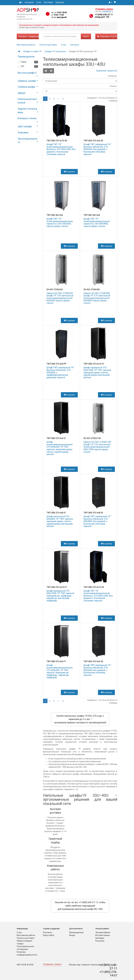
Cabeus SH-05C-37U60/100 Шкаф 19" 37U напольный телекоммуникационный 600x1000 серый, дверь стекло (97, 447)
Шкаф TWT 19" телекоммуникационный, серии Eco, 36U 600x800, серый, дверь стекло (97, 222)
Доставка (48, 2)
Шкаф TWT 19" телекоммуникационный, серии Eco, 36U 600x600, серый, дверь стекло (60, 222)
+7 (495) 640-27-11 (104, 15)
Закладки (100, 938)
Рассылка (100, 941)
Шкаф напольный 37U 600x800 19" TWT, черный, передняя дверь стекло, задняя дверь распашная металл (60, 521)
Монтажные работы (26, 45)
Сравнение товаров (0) (107, 71)
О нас (39, 2)
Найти (86, 36)
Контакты (29, 2)
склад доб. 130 (102, 17)
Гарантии (60, 2)
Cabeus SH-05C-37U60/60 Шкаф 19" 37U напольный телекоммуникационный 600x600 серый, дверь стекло (60, 298)
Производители (76, 932)
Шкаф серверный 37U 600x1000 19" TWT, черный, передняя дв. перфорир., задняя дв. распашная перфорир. (60, 596)
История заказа (103, 935)
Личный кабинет (103, 932)
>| (63, 99)
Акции (72, 935)
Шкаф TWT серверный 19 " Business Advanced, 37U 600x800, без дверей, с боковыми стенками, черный (97, 521)
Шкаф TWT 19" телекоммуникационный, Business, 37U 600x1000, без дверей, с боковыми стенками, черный (61, 149)
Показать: (113, 86)
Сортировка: (112, 76)
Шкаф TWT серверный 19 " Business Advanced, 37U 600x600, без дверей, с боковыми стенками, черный (97, 149)
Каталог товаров (29, 36)
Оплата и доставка (48, 45)
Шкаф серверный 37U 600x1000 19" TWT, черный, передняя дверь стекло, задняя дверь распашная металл (97, 372)
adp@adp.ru (108, 11)
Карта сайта (49, 935)
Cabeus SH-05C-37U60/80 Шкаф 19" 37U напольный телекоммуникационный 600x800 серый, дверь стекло (97, 298)
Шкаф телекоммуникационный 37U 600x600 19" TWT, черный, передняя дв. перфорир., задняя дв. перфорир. (59, 671)
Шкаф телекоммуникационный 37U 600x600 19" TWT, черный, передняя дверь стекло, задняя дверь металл (59, 448)
